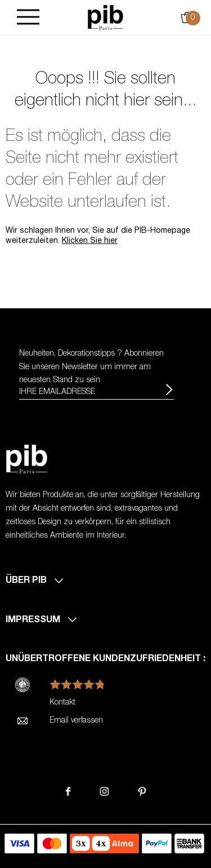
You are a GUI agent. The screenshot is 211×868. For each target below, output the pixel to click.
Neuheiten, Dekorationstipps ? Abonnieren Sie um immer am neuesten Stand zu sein (91, 367)
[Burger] (28, 18)
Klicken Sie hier (90, 241)
